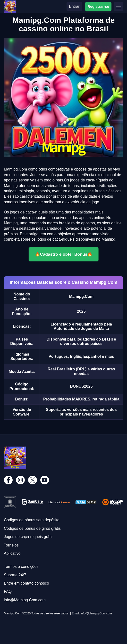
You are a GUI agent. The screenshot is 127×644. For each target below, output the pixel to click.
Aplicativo (12, 553)
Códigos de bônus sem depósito (32, 520)
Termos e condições (21, 567)
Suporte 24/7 (15, 575)
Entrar (74, 6)
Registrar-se (98, 6)
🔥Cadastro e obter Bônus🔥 (64, 254)
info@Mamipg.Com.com (25, 600)
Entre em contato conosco (26, 583)
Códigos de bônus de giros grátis (32, 528)
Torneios (11, 545)
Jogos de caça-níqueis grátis (29, 537)
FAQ (8, 591)
